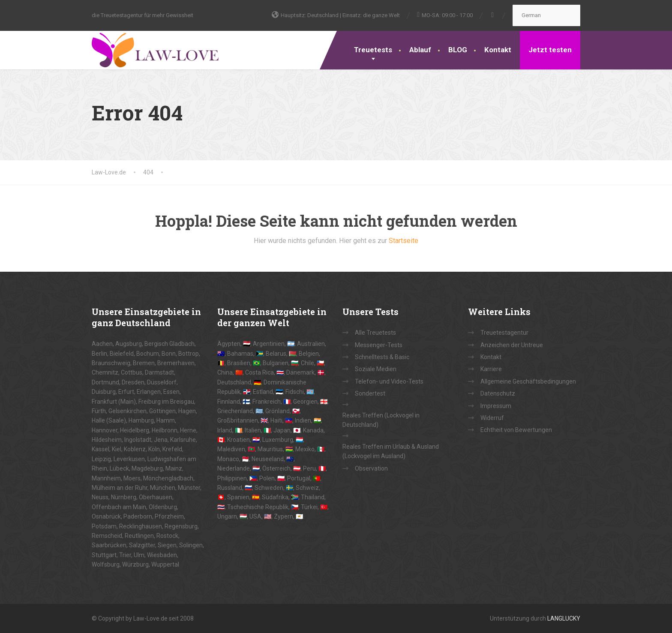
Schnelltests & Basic (382, 357)
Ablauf (420, 50)
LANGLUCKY (564, 618)
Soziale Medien (376, 369)
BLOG (458, 50)
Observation (371, 468)
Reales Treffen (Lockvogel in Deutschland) (381, 420)
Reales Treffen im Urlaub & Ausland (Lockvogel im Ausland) (391, 451)
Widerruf (492, 418)
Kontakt (498, 50)
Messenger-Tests (379, 345)
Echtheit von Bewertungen (516, 430)
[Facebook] (493, 15)
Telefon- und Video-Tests (389, 381)
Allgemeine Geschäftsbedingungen (528, 381)
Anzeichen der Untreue (512, 345)
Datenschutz (498, 393)
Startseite (403, 241)
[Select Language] (546, 15)
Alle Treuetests (375, 333)
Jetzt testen (550, 50)
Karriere (491, 369)
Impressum (496, 406)
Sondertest (370, 393)
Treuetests (373, 50)
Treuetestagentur (504, 333)
